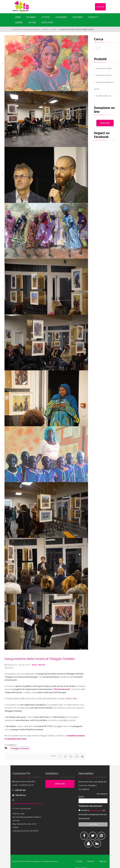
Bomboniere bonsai (104, 75)
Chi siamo (31, 17)
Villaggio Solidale (20, 748)
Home (18, 17)
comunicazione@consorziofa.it (27, 804)
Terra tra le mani (62, 689)
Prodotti (93, 17)
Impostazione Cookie (50, 861)
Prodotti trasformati (103, 96)
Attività (46, 17)
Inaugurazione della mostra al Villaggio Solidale (40, 659)
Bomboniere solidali (104, 68)
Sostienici (78, 17)
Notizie (32, 23)
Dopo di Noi (47, 23)
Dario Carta (72, 699)
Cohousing (61, 17)
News (34, 665)
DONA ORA (100, 7)
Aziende (19, 23)
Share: (53, 756)
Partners (91, 861)
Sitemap (103, 861)
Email (82, 797)
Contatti (79, 861)
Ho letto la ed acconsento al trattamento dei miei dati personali (93, 814)
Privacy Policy (96, 810)
